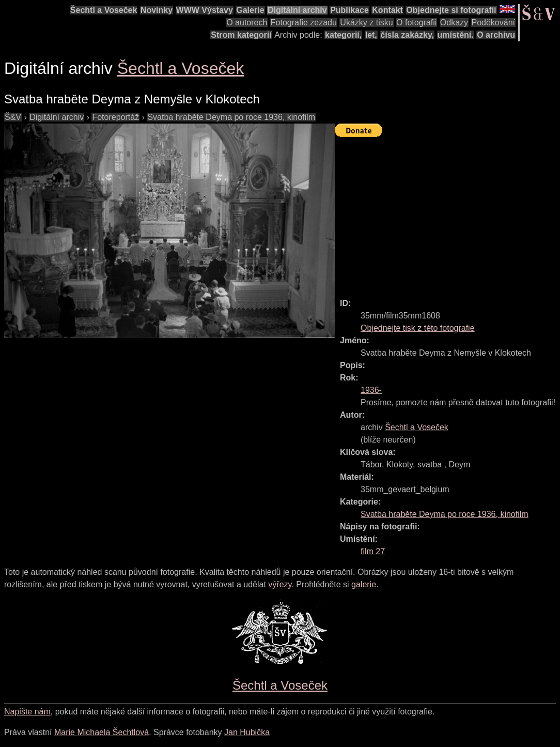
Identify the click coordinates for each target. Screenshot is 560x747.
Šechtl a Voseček (104, 10)
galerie (364, 584)
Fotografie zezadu (304, 22)
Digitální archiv (297, 10)
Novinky (157, 10)
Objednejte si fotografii (451, 10)
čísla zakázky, (407, 35)
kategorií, (343, 35)
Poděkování (493, 22)
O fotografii (416, 22)
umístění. (456, 35)
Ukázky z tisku (366, 22)
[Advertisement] (447, 213)
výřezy (280, 584)
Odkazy (454, 22)
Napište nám (27, 712)
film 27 (373, 551)
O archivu (496, 35)
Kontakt (387, 10)
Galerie (250, 10)
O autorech (247, 22)
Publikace (349, 10)
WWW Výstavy (205, 10)
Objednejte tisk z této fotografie (418, 328)
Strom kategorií (241, 35)
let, (371, 35)
